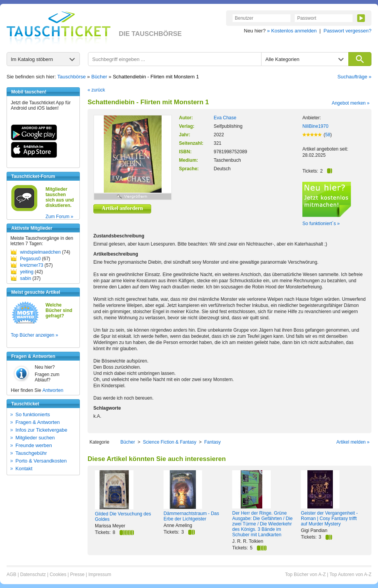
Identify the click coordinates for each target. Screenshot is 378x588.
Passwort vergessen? (348, 31)
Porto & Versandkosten (41, 461)
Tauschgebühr (31, 453)
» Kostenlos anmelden (292, 31)
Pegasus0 (30, 259)
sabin (26, 278)
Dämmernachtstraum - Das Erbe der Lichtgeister (191, 516)
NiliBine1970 (315, 126)
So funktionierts (33, 414)
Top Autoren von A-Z (350, 574)
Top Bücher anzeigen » (35, 335)
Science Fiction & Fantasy (170, 442)
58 (328, 135)
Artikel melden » (353, 442)
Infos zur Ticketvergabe (41, 430)
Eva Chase (225, 118)
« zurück (96, 90)
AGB (11, 574)
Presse (77, 574)
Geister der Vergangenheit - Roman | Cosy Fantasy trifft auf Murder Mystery (329, 519)
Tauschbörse (72, 77)
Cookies (58, 574)
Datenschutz (33, 574)
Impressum (100, 574)
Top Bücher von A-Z (305, 574)
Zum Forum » (59, 217)
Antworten (53, 390)
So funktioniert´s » (321, 224)
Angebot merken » (351, 103)
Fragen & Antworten (38, 422)
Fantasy (212, 442)
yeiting (27, 272)
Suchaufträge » (354, 77)
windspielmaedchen (40, 252)
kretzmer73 (32, 265)
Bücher (99, 77)
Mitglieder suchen (35, 438)
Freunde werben (34, 445)
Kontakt (24, 469)
